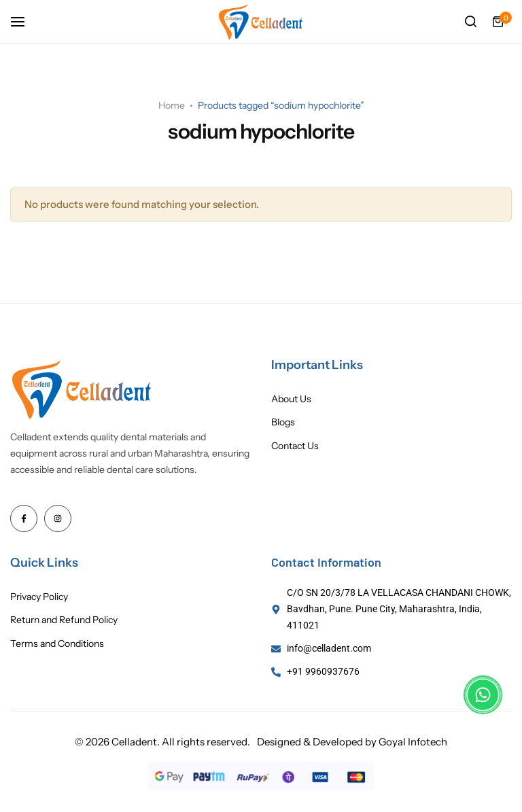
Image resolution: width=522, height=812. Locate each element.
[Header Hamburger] (24, 21)
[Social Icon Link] (24, 518)
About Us (291, 399)
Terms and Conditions (57, 644)
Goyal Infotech (413, 742)
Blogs (283, 422)
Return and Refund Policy (64, 620)
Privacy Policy (39, 597)
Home (172, 105)
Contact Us (295, 446)
